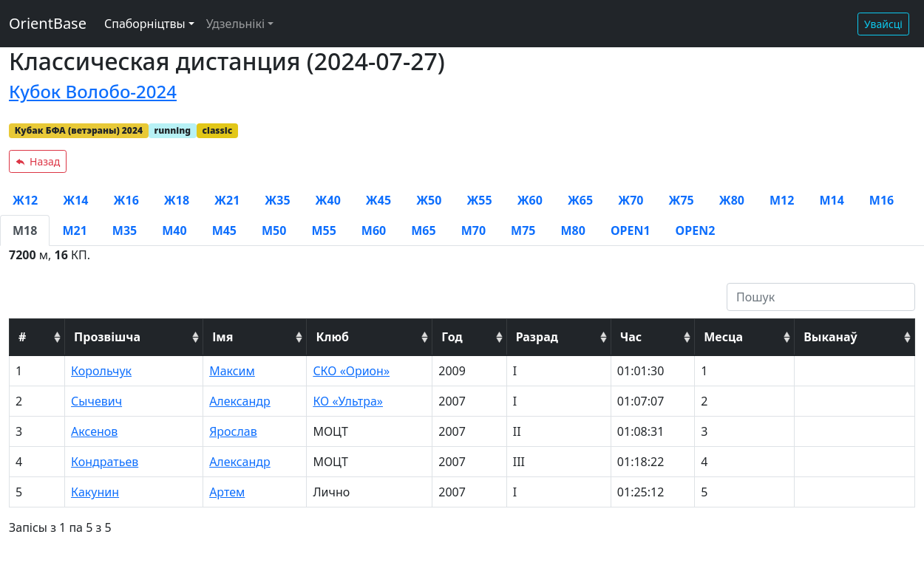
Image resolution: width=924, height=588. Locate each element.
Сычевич (96, 401)
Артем (227, 492)
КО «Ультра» (348, 401)
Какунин (95, 492)
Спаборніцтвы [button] (145, 24)
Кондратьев (105, 462)
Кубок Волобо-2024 (93, 91)
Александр (240, 401)
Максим (232, 371)
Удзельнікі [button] (235, 24)
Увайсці (883, 24)
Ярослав (233, 431)
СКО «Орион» (351, 371)
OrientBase (48, 23)
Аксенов (94, 431)
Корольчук (101, 371)
